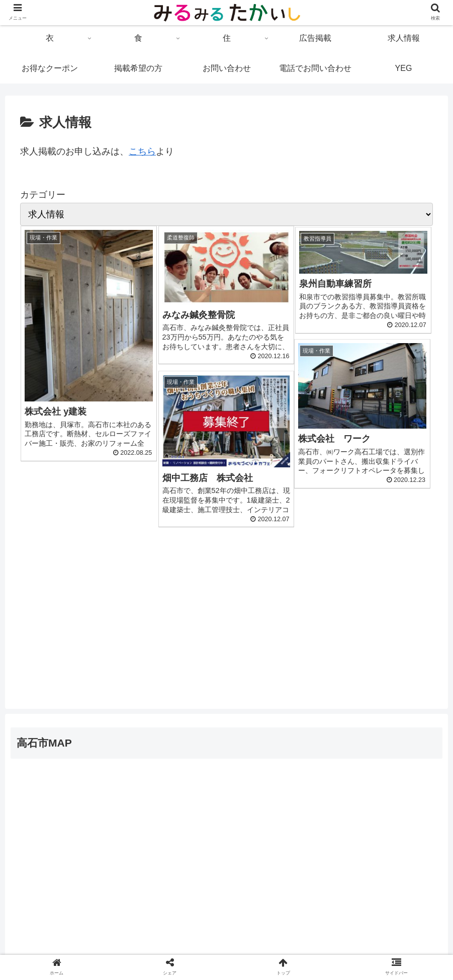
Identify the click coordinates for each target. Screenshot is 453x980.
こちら (142, 151)
